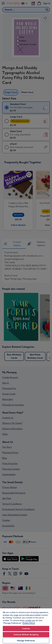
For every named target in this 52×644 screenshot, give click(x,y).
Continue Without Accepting (26, 635)
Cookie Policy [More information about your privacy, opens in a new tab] (29, 623)
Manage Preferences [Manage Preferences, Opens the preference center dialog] (26, 641)
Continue (26, 629)
